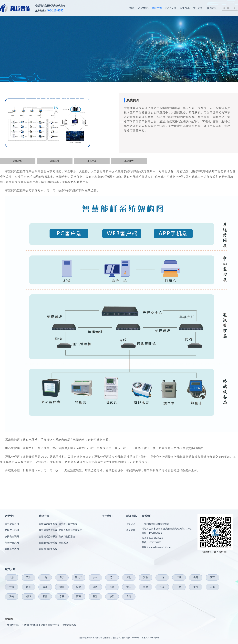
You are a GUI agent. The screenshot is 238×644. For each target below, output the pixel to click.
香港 (95, 596)
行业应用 (171, 8)
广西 (179, 587)
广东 (162, 587)
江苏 (179, 577)
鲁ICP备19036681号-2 (131, 638)
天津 (28, 577)
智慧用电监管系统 (48, 530)
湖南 (62, 587)
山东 (162, 577)
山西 (196, 577)
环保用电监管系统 (48, 549)
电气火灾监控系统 (68, 524)
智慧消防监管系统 (48, 524)
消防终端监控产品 (50, 625)
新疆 (45, 596)
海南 (12, 596)
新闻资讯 (185, 8)
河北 (129, 577)
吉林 (95, 577)
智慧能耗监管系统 (48, 537)
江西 (95, 587)
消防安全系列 (12, 530)
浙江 (129, 587)
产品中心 (143, 8)
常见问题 (131, 530)
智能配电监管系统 (48, 543)
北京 (12, 577)
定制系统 (63, 543)
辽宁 (112, 577)
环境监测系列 (12, 549)
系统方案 (157, 8)
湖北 (79, 587)
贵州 (196, 587)
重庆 (62, 577)
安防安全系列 (12, 537)
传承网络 (155, 638)
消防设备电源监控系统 (70, 530)
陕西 (212, 577)
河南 (145, 577)
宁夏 (62, 596)
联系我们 (212, 8)
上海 (45, 577)
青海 (45, 587)
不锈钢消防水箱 (30, 625)
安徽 (112, 587)
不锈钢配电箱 (12, 625)
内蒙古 (28, 596)
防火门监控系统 (67, 537)
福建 (145, 587)
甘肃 (12, 587)
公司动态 (131, 524)
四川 (28, 587)
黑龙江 (79, 577)
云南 (212, 587)
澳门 (112, 596)
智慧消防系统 (69, 625)
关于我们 (198, 8)
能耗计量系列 (12, 543)
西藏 (79, 596)
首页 (132, 8)
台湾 (129, 596)
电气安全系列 (12, 524)
